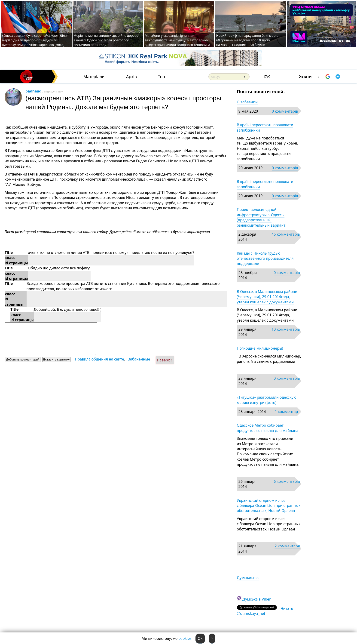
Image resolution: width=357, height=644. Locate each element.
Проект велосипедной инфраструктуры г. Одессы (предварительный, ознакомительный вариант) (263, 217)
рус (267, 76)
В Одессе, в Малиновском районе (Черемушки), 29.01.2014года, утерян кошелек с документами (267, 297)
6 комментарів (287, 481)
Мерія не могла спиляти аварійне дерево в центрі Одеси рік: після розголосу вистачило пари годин (106, 40)
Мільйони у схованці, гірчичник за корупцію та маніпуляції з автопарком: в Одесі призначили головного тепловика (177, 40)
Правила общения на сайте (99, 359)
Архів (131, 77)
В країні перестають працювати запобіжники (265, 127)
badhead (33, 91)
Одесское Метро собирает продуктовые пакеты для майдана (268, 428)
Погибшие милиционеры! (260, 348)
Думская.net (248, 578)
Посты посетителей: (261, 92)
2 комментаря (287, 546)
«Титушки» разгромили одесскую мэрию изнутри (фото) (267, 400)
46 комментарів (286, 234)
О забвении (247, 102)
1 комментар (286, 412)
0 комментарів (285, 111)
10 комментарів (286, 329)
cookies (185, 638)
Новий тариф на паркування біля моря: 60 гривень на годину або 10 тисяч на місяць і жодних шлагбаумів (247, 40)
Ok (200, 638)
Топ (161, 77)
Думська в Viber (257, 599)
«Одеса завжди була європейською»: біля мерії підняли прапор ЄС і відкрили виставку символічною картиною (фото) (34, 40)
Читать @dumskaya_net (265, 611)
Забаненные (139, 359)
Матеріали (94, 77)
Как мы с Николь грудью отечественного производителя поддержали (265, 258)
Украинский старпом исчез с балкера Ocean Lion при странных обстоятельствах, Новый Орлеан (269, 506)
